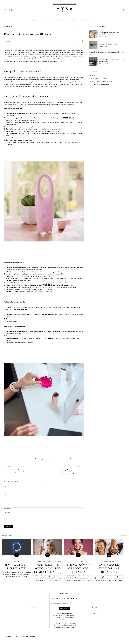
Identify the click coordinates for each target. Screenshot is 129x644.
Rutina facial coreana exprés (101, 84)
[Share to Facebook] (80, 41)
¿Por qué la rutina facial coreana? (99, 78)
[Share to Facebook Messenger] (83, 41)
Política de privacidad (67, 626)
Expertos (59, 20)
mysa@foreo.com (35, 612)
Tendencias (71, 20)
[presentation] (19, 517)
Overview (92, 75)
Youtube (12, 10)
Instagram (9, 10)
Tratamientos (46, 20)
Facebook (5, 10)
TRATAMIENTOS (9, 27)
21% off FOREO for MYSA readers (64, 4)
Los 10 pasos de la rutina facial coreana (100, 81)
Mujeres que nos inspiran (89, 20)
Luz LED (34, 20)
